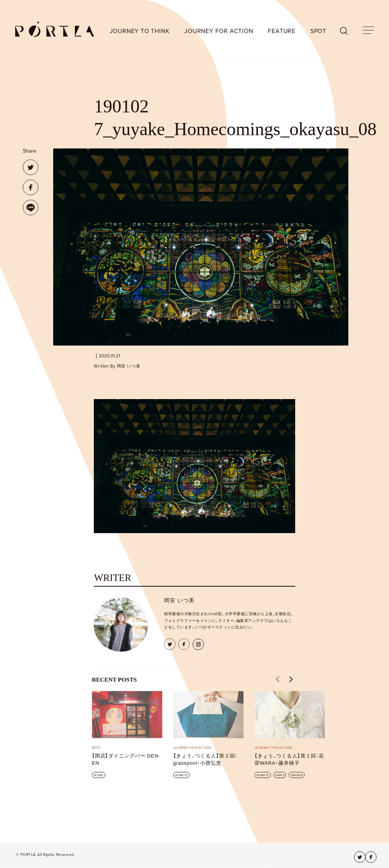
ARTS (281, 775)
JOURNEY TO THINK (140, 31)
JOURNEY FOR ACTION (219, 31)
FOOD (99, 775)
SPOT (318, 31)
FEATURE (282, 31)
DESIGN (298, 775)
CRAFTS (182, 775)
